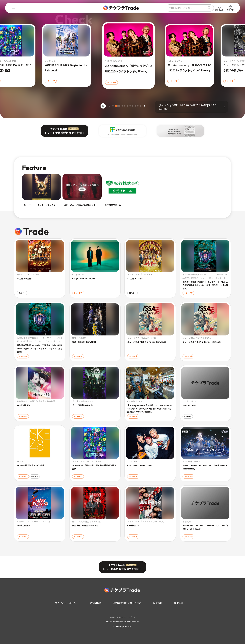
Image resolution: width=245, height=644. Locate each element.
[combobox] (187, 8)
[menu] (13, 8)
